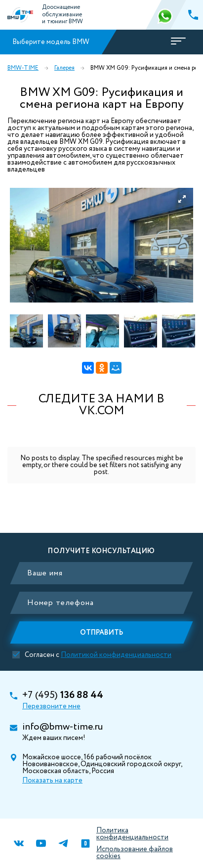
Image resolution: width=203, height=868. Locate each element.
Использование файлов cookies (135, 853)
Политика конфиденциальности (132, 834)
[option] (101, 245)
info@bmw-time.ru (62, 727)
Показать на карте (52, 781)
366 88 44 (166, 15)
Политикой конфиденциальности (116, 655)
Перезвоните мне (51, 706)
